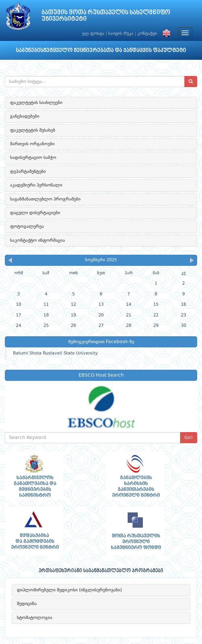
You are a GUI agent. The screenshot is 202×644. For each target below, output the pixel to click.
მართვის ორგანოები (32, 144)
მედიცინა (27, 604)
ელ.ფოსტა (93, 34)
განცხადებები (25, 116)
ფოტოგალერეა (27, 226)
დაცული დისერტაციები (35, 213)
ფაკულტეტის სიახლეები (36, 103)
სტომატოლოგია (35, 618)
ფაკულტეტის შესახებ (33, 130)
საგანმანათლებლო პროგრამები (45, 199)
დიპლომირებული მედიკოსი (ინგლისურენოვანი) (69, 590)
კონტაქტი (147, 34)
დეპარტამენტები (28, 172)
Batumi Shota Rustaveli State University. (56, 353)
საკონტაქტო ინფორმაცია (38, 240)
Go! (189, 438)
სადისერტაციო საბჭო (33, 158)
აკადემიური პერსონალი (36, 185)
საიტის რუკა (121, 34)
